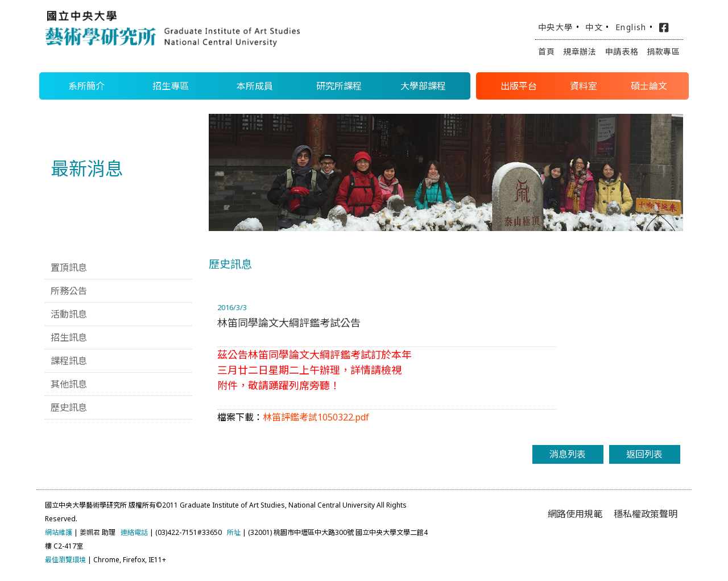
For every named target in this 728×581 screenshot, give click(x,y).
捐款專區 (663, 51)
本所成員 (255, 86)
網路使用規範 (575, 514)
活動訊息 (69, 314)
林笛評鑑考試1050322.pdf (316, 417)
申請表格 (622, 51)
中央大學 (556, 27)
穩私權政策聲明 (646, 514)
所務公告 (69, 291)
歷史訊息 (69, 407)
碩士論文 (649, 86)
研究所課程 (339, 86)
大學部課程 (423, 86)
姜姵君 (90, 532)
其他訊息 (69, 384)
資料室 (584, 86)
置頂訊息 (69, 267)
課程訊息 (69, 361)
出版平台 (519, 86)
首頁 (546, 51)
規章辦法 (580, 51)
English (631, 27)
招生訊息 (69, 337)
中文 (594, 27)
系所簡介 (86, 86)
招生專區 (171, 86)
